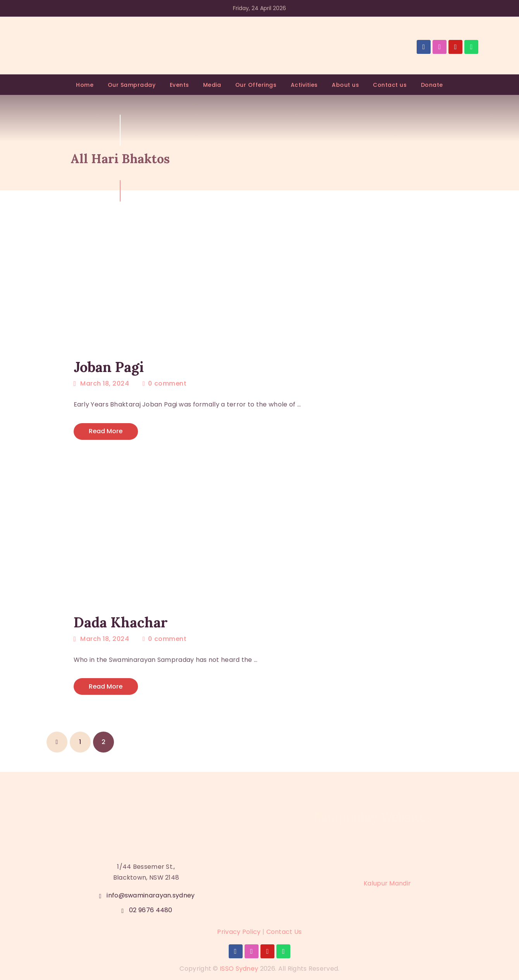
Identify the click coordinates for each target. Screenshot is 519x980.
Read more (106, 431)
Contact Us (284, 932)
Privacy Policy (239, 932)
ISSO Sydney (239, 969)
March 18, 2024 (105, 383)
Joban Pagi (109, 367)
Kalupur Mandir (387, 884)
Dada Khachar (121, 622)
